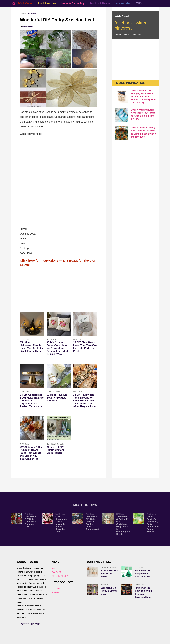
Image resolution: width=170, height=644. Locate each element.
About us (118, 35)
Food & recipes (47, 3)
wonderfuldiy (27, 26)
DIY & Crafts (25, 3)
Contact (126, 35)
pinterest (123, 28)
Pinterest (56, 592)
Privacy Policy (136, 35)
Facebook (56, 589)
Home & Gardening (73, 3)
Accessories (123, 3)
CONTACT (56, 572)
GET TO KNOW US (31, 624)
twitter (140, 23)
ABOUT (55, 568)
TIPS (139, 3)
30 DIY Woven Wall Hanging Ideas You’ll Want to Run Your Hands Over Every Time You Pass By (144, 97)
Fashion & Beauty (100, 3)
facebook (124, 23)
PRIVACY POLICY (60, 576)
